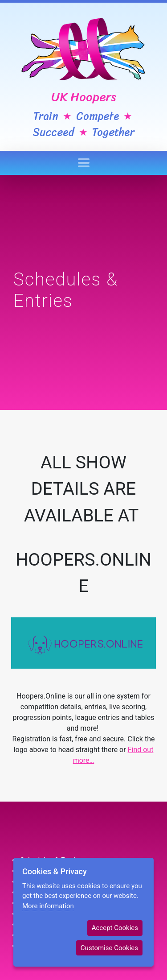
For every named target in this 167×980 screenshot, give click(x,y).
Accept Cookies (115, 928)
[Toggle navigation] (84, 163)
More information (48, 906)
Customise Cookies (109, 948)
